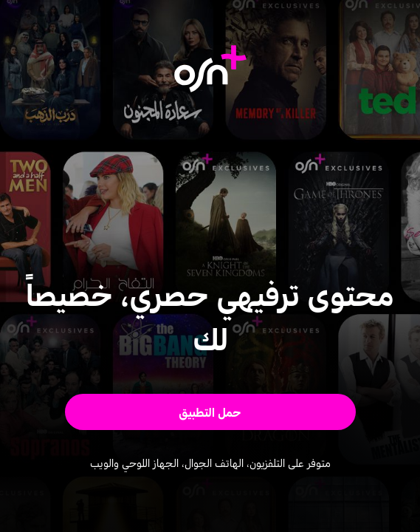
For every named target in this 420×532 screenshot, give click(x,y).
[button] (210, 412)
